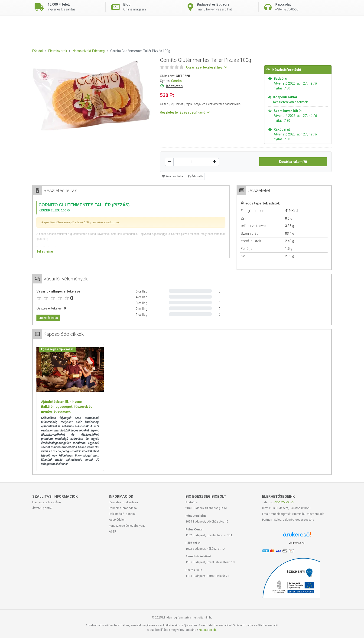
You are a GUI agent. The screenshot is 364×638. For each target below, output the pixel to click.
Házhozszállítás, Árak (47, 502)
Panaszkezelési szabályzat (127, 526)
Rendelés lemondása (123, 508)
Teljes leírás (45, 251)
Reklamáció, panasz (122, 514)
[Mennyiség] (192, 162)
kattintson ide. (208, 630)
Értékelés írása (48, 318)
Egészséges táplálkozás (57, 349)
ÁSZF (112, 531)
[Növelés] (214, 162)
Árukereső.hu (297, 543)
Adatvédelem (118, 520)
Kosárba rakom (293, 162)
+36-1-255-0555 (283, 502)
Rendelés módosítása (123, 502)
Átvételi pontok (42, 508)
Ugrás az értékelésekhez (207, 67)
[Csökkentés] (169, 162)
